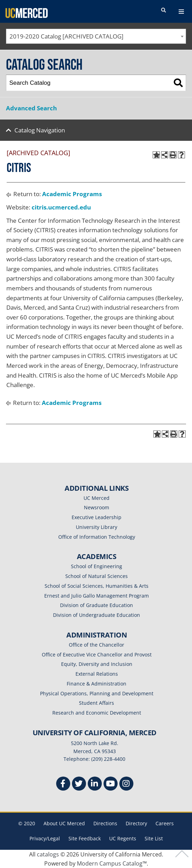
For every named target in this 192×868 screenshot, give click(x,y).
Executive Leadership (97, 517)
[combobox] (96, 36)
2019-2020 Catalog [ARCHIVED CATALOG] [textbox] (67, 36)
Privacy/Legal (45, 838)
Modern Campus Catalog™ (112, 863)
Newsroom (97, 507)
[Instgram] (126, 784)
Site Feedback (85, 838)
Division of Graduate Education (97, 605)
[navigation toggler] (181, 12)
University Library (97, 527)
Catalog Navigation (40, 130)
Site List (154, 838)
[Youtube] (111, 784)
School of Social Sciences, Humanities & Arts (97, 586)
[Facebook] (63, 784)
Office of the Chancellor (97, 645)
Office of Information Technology (97, 537)
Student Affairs (97, 703)
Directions (105, 823)
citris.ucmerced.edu (61, 207)
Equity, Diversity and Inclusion (97, 664)
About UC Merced (64, 823)
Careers (165, 823)
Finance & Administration (97, 684)
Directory (136, 823)
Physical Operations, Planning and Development (97, 693)
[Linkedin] (95, 784)
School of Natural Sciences (97, 576)
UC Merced (97, 498)
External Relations (97, 674)
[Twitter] (79, 784)
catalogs (48, 854)
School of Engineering (97, 566)
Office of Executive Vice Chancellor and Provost (97, 655)
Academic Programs (72, 194)
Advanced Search (31, 108)
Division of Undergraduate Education (97, 615)
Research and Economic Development (97, 713)
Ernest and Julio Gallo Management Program (97, 596)
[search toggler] (164, 11)
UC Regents (123, 838)
